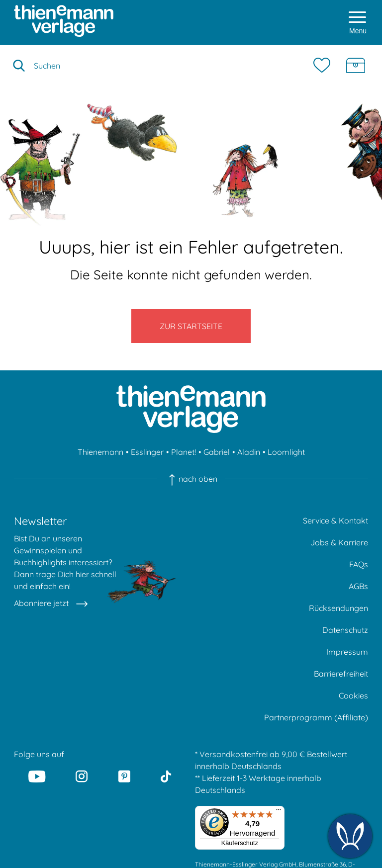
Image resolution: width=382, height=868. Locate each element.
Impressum (347, 652)
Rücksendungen (338, 608)
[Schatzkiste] (356, 66)
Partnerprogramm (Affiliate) (316, 717)
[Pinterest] (124, 776)
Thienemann (100, 452)
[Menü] (279, 812)
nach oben (191, 479)
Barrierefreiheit (341, 674)
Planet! (184, 452)
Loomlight (286, 452)
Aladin (249, 452)
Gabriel (217, 452)
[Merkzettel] (324, 66)
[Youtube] (37, 776)
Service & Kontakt (335, 521)
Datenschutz (345, 630)
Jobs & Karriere (339, 542)
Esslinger (147, 452)
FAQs (359, 564)
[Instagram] (82, 776)
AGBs (358, 586)
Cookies (353, 695)
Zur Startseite (191, 326)
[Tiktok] (166, 776)
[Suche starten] (19, 66)
